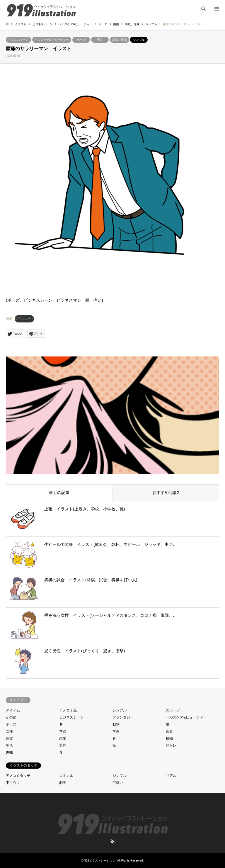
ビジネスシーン (18, 40)
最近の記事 (59, 492)
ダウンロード (24, 319)
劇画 (63, 783)
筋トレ (171, 745)
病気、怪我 (120, 40)
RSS (112, 841)
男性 (100, 40)
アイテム (13, 710)
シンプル (139, 40)
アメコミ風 (68, 710)
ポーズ (81, 40)
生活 (9, 745)
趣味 (9, 753)
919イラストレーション (100, 861)
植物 (169, 738)
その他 (11, 717)
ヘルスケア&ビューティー (52, 40)
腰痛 (9, 319)
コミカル (66, 776)
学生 (116, 731)
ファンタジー (123, 717)
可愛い (118, 783)
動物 (116, 724)
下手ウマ (13, 783)
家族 (9, 738)
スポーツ (173, 710)
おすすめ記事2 (166, 492)
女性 (9, 731)
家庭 (169, 731)
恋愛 (63, 738)
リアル (171, 776)
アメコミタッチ (18, 776)
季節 (63, 731)
